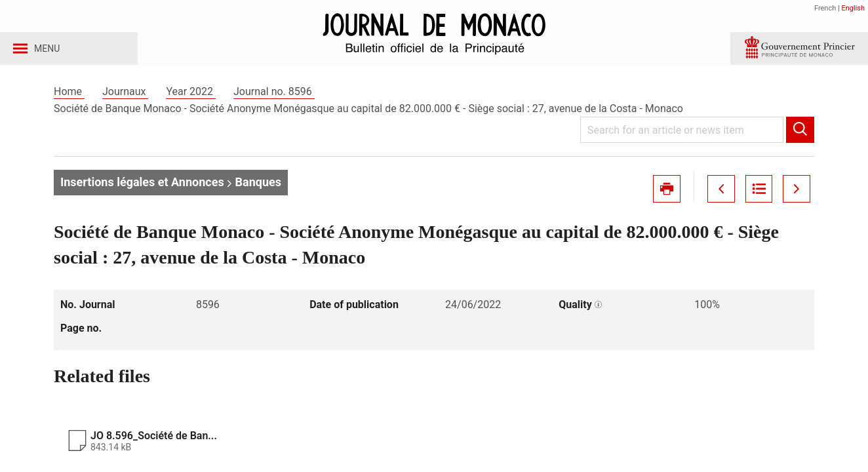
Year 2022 (191, 104)
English (853, 8)
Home (69, 104)
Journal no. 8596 (274, 104)
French (825, 8)
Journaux (125, 104)
